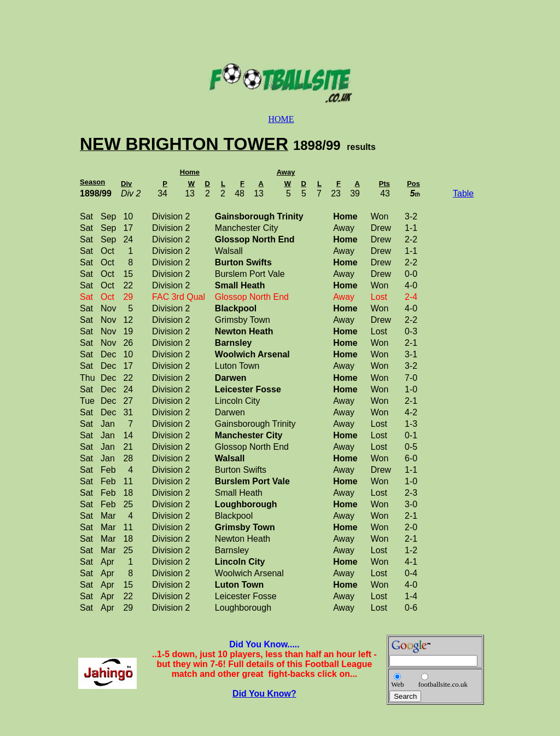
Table (463, 193)
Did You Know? (264, 694)
